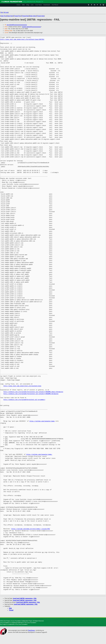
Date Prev (3, 16)
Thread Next (25, 16)
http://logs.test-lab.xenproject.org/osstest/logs (22, 386)
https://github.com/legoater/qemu (42, 421)
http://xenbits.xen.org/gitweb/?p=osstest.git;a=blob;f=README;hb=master (31, 394)
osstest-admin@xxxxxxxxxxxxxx (31, 27)
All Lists (6, 12)
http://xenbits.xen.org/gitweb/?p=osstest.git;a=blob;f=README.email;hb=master (33, 392)
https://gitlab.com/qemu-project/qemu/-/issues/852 (31, 529)
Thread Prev (17, 16)
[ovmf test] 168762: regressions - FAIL (25, 600)
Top (2, 12)
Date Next (10, 16)
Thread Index (41, 16)
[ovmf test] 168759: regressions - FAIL (25, 598)
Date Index (33, 16)
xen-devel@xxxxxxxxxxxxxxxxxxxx (17, 25)
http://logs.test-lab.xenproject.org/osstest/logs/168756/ (22, 39)
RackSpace (31, 630)
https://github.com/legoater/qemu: (39, 454)
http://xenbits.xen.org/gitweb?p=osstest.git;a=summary (24, 400)
